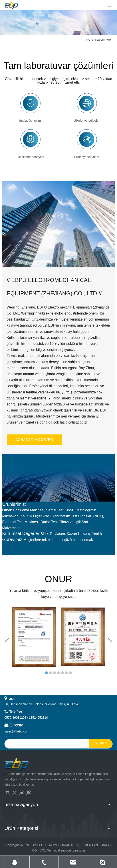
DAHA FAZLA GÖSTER (34, 440)
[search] (46, 744)
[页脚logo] (21, 764)
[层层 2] (58, 23)
